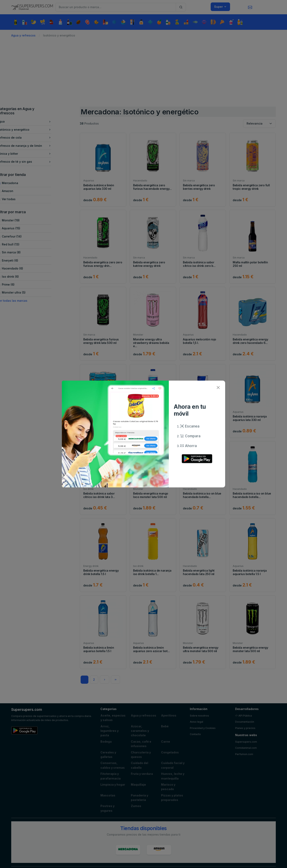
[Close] (218, 388)
